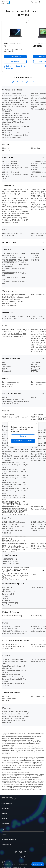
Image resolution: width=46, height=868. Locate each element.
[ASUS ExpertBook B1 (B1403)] (15, 44)
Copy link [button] (31, 82)
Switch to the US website (23, 441)
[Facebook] (30, 850)
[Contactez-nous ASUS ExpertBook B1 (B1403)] (15, 57)
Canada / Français (8, 860)
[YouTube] (21, 850)
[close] (36, 424)
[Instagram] (21, 855)
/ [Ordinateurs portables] (19, 797)
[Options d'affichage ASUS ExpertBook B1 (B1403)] (10, 67)
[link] (15, 62)
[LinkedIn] (16, 850)
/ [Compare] (28, 797)
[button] (32, 2)
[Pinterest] (25, 855)
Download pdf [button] (17, 82)
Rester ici (23, 436)
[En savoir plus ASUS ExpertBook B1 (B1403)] (21, 66)
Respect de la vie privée (20, 866)
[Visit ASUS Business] (7, 797)
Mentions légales (6, 866)
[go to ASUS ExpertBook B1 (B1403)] (15, 33)
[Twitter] (25, 850)
